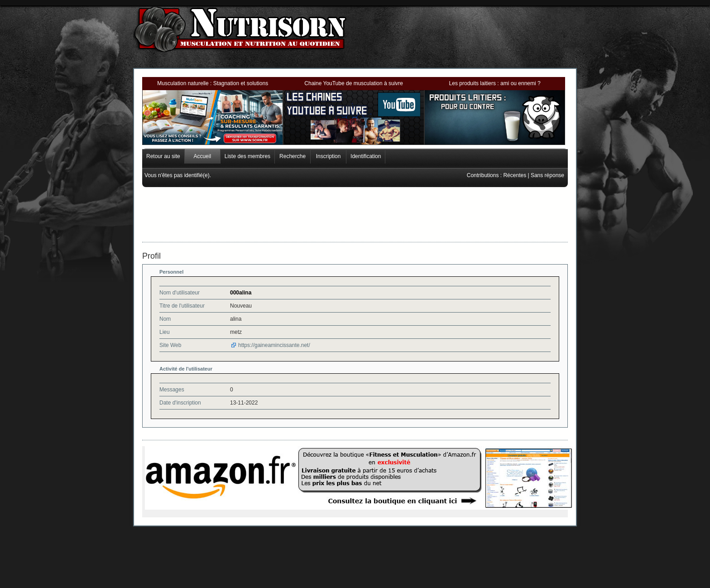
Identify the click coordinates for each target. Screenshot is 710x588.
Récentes (515, 175)
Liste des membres (247, 156)
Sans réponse (547, 175)
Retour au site (163, 156)
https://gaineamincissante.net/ (274, 345)
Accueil (202, 156)
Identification (366, 156)
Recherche (293, 156)
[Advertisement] (355, 207)
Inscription (329, 156)
